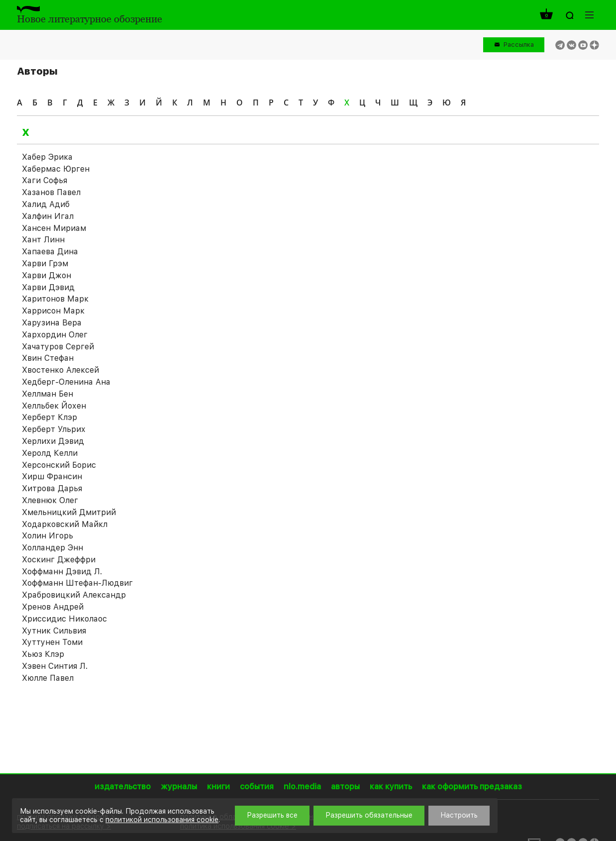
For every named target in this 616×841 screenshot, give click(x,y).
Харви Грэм (45, 263)
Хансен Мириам (54, 228)
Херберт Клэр (50, 417)
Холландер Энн (52, 548)
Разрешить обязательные (369, 815)
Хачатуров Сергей (58, 347)
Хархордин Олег (55, 335)
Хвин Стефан (48, 358)
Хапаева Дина (50, 252)
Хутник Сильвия (54, 631)
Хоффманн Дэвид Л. (62, 572)
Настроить (459, 815)
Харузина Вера (52, 323)
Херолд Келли (50, 453)
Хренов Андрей (53, 607)
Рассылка (519, 45)
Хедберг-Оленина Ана (66, 382)
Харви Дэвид (48, 287)
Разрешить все (272, 815)
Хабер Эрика (47, 157)
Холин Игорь (48, 536)
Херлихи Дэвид (53, 441)
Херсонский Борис (59, 465)
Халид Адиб (46, 204)
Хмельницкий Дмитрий (69, 512)
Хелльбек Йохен (54, 406)
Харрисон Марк (53, 311)
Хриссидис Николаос (64, 619)
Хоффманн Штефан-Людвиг (77, 583)
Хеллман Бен (48, 394)
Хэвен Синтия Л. (55, 666)
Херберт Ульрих (54, 429)
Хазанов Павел (51, 192)
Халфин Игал (48, 216)
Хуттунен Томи (52, 642)
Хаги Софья (45, 180)
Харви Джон (47, 275)
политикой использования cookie (162, 820)
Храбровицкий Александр (74, 595)
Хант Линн (43, 240)
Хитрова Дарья (52, 488)
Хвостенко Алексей (60, 370)
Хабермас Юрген (56, 169)
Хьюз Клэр (43, 654)
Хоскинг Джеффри (59, 560)
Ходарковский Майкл (65, 524)
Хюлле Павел (48, 678)
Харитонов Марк (55, 299)
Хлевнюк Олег (50, 500)
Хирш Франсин (52, 476)
